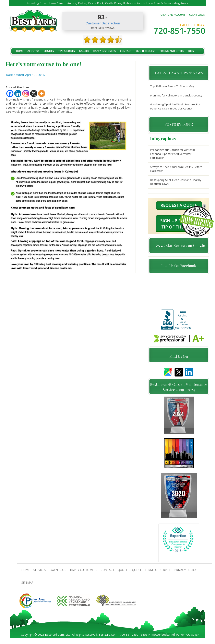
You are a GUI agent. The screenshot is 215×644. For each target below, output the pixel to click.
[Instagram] (26, 93)
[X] (34, 93)
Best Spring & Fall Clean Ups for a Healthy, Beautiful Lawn (176, 182)
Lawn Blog (58, 572)
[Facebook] (10, 93)
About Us (33, 51)
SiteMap (27, 584)
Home (20, 51)
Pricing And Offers (172, 51)
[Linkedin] (18, 93)
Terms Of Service (158, 572)
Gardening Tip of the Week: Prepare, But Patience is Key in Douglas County (175, 106)
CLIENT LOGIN (197, 15)
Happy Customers (105, 51)
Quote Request (146, 51)
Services (49, 51)
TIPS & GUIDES (67, 51)
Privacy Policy (185, 572)
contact (126, 51)
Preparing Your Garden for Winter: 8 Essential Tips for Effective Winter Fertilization (172, 154)
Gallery (84, 51)
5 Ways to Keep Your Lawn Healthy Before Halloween (176, 169)
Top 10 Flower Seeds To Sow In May (172, 86)
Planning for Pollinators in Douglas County (176, 95)
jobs (191, 51)
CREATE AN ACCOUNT (173, 15)
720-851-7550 (179, 31)
